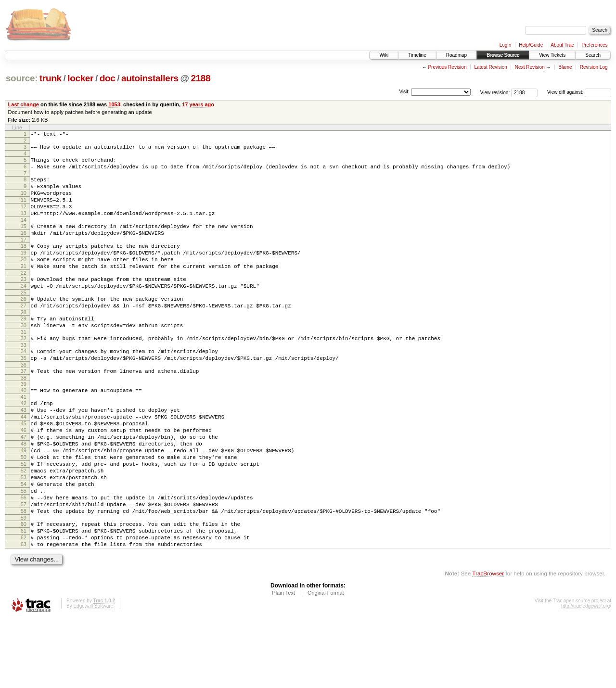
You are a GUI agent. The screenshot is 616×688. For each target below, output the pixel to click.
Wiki (384, 55)
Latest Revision (490, 67)
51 (24, 516)
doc (108, 78)
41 (24, 436)
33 (24, 378)
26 (24, 325)
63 (24, 612)
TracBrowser (488, 643)
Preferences (595, 45)
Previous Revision (447, 67)
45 (24, 467)
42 (24, 442)
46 (24, 475)
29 (24, 347)
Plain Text (283, 662)
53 (24, 532)
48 (24, 491)
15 (24, 241)
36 (24, 401)
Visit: (404, 92)
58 (24, 573)
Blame (565, 67)
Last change (24, 104)
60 (24, 587)
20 (24, 280)
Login (505, 45)
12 (24, 218)
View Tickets (552, 55)
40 (24, 428)
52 (24, 524)
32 (24, 370)
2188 (200, 78)
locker (80, 78)
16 (24, 249)
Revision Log (594, 67)
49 (24, 499)
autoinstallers (150, 78)
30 (24, 356)
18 (24, 263)
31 (24, 364)
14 (24, 234)
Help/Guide (531, 45)
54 (24, 540)
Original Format (326, 662)
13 (24, 226)
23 (24, 302)
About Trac (562, 45)
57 (24, 565)
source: (22, 78)
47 (24, 483)
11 (24, 210)
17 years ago (198, 104)
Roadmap (456, 55)
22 (24, 296)
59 (24, 581)
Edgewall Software (93, 675)
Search (593, 55)
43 (24, 450)
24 (24, 310)
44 (24, 459)
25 (24, 319)
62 (24, 604)
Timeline (417, 55)
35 (24, 393)
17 (24, 257)
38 (24, 415)
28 (24, 341)
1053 (114, 104)
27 (24, 333)
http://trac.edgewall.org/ (586, 675)
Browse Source (503, 55)
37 (24, 407)
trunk (51, 78)
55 (24, 548)
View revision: (495, 92)
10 (24, 202)
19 (24, 271)
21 (24, 288)
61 (24, 596)
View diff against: (579, 92)
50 (24, 508)
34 (24, 384)
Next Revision (530, 67)
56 (24, 557)
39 (24, 421)
